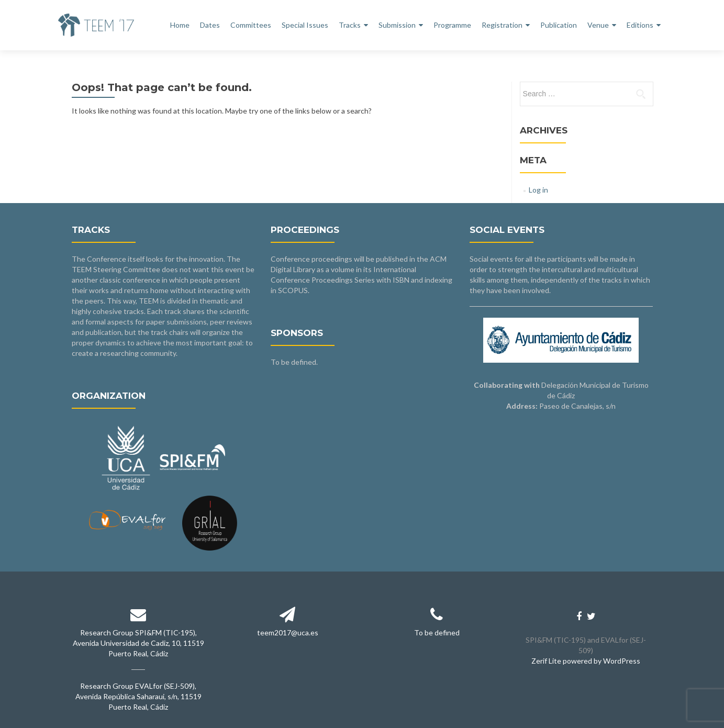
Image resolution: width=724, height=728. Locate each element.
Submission (397, 25)
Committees (251, 25)
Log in (538, 190)
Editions (640, 25)
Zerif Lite (547, 661)
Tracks (350, 25)
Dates (210, 25)
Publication (559, 25)
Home (180, 25)
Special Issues (305, 25)
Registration (502, 25)
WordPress (622, 661)
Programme (452, 25)
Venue (598, 25)
